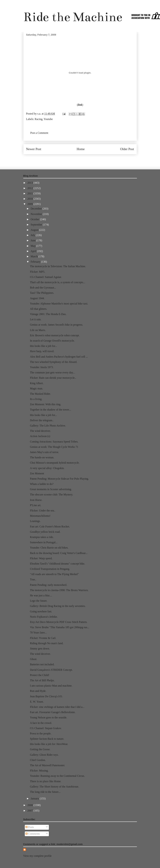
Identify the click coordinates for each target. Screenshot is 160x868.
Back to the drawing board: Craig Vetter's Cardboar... (59, 553)
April (34, 251)
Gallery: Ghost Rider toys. (44, 755)
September (37, 225)
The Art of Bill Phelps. (42, 680)
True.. (33, 579)
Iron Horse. (36, 500)
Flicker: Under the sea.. (43, 511)
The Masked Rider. (40, 394)
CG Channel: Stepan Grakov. (46, 728)
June (33, 240)
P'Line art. (35, 505)
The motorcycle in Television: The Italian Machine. (58, 266)
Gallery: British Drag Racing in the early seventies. (58, 606)
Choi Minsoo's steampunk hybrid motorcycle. (55, 463)
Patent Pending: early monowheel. (49, 585)
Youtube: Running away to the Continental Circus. (57, 776)
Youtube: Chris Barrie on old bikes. (49, 548)
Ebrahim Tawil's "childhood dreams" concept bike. (57, 564)
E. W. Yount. (37, 702)
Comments (33, 834)
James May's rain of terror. (44, 452)
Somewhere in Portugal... (44, 542)
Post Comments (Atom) (87, 159)
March (34, 256)
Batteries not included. (42, 664)
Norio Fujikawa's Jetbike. (44, 617)
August (35, 230)
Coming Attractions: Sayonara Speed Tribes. (54, 442)
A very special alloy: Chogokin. (47, 468)
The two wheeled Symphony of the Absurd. (54, 362)
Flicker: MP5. (37, 272)
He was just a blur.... (41, 595)
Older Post (127, 149)
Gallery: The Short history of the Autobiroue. (54, 787)
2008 (30, 805)
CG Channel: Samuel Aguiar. (46, 277)
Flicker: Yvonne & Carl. (43, 638)
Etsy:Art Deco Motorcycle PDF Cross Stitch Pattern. (59, 622)
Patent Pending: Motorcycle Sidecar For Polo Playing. (59, 479)
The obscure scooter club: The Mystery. (51, 495)
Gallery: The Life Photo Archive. (48, 426)
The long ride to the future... (45, 792)
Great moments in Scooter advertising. (51, 489)
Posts (30, 827)
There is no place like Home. (46, 781)
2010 (30, 199)
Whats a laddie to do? (42, 484)
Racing (39, 119)
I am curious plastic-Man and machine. (51, 686)
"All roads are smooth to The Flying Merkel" (54, 574)
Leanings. (35, 521)
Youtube (48, 119)
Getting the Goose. (40, 749)
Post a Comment (39, 133)
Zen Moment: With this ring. (45, 404)
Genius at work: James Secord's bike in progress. (56, 325)
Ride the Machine (73, 17)
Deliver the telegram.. (42, 420)
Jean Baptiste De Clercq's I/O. (46, 696)
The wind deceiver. (40, 431)
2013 (30, 183)
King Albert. (37, 383)
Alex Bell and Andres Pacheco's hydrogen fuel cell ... (59, 357)
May (33, 246)
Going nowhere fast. (41, 611)
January (35, 798)
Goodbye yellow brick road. (45, 532)
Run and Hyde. (38, 691)
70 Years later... (38, 633)
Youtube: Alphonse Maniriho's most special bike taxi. (59, 304)
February (36, 262)
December (36, 209)
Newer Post (34, 149)
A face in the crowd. (41, 723)
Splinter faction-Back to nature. (47, 739)
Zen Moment (37, 473)
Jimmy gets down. (40, 649)
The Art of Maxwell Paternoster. (47, 765)
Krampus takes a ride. (42, 537)
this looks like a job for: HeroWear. (49, 744)
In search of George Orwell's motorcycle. (52, 341)
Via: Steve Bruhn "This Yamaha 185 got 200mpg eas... (60, 627)
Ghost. (33, 659)
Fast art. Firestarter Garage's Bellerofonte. (53, 712)
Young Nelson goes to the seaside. (48, 717)
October (35, 219)
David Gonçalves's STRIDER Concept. (51, 670)
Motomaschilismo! (40, 516)
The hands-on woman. (42, 457)
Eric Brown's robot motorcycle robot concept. (55, 335)
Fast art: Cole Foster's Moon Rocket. (50, 527)
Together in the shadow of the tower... (50, 410)
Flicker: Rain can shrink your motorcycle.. (53, 378)
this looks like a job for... (43, 346)
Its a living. (36, 399)
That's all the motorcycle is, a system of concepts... (57, 282)
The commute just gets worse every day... (52, 372)
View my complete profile (37, 856)
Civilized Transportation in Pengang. (50, 569)
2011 (30, 193)
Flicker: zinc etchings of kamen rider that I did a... (57, 707)
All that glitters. (38, 309)
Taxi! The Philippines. (42, 293)
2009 (30, 204)
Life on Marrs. (38, 330)
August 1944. (37, 298)
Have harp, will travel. (42, 351)
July (33, 235)
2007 (30, 811)
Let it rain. (36, 319)
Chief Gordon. (38, 760)
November (37, 214)
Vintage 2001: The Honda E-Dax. (48, 314)
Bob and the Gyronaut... (43, 288)
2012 (30, 188)
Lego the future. (39, 601)
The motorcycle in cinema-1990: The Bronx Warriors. (59, 590)
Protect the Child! (40, 675)
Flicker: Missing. (39, 771)
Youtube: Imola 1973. (42, 367)
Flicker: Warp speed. (41, 558)
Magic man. (36, 388)
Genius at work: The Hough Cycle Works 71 (54, 447)
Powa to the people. (41, 733)
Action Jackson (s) (40, 436)
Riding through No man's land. (47, 643)
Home (81, 149)
